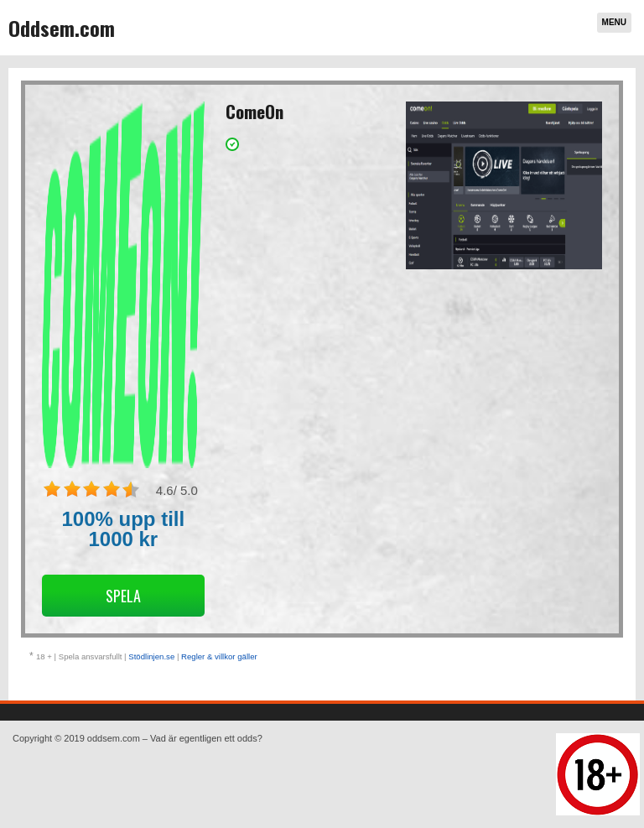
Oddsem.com (62, 28)
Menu (614, 22)
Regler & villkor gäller (219, 656)
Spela (123, 596)
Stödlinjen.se (151, 656)
